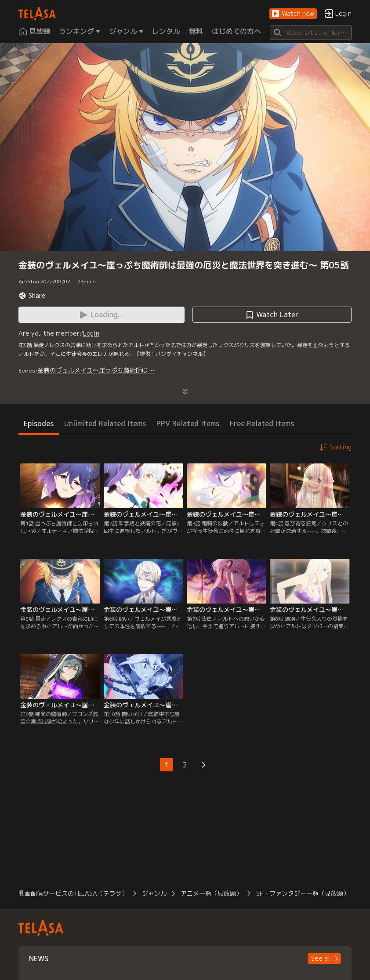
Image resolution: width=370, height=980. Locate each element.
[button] (293, 14)
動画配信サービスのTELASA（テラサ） (73, 893)
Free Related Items (262, 423)
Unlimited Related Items (105, 423)
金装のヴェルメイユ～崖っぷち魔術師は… (96, 370)
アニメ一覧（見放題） (211, 893)
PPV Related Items (188, 423)
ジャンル (154, 893)
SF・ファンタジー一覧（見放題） (303, 893)
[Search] (311, 33)
